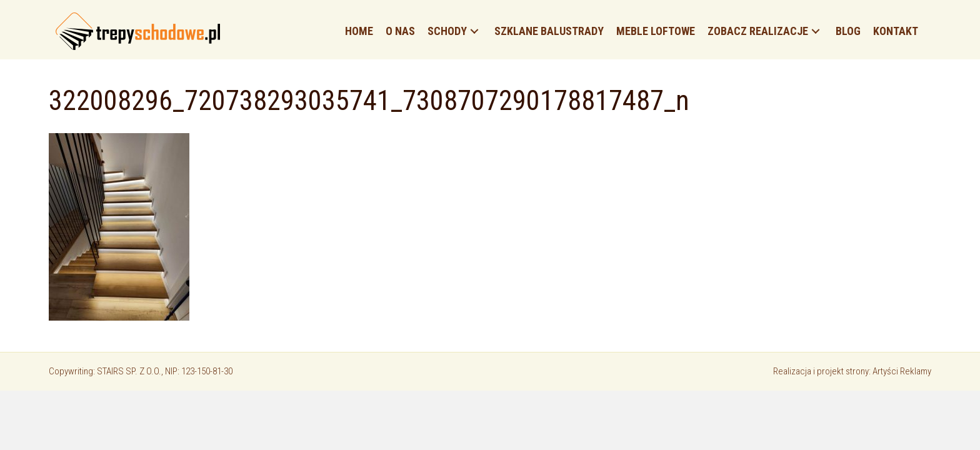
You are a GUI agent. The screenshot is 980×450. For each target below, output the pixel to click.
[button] (474, 32)
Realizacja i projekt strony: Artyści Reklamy (852, 371)
